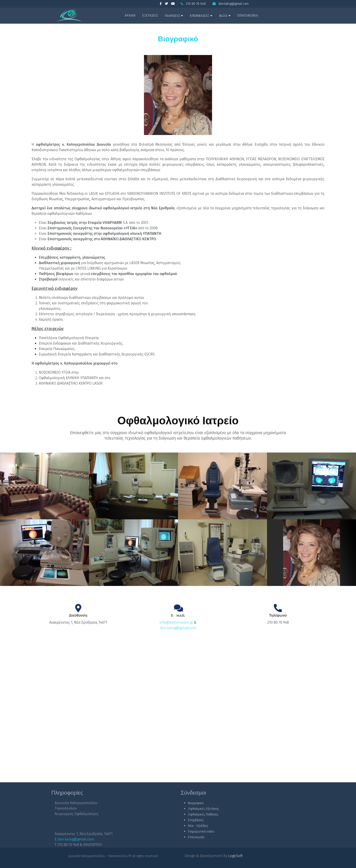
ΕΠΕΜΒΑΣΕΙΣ (200, 16)
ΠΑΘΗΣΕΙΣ (172, 16)
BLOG (223, 16)
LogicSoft (235, 856)
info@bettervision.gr (176, 622)
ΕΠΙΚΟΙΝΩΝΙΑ (248, 16)
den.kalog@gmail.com (234, 4)
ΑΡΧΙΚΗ (130, 16)
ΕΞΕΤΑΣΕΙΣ (150, 16)
